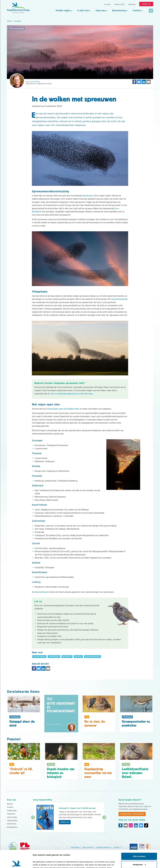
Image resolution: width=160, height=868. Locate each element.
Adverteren (12, 824)
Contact (137, 10)
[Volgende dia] (104, 825)
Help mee (100, 10)
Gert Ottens (35, 82)
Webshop (132, 4)
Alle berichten (17, 29)
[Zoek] (151, 11)
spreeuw (78, 656)
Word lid (65, 822)
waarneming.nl (42, 592)
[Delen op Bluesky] (139, 82)
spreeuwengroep (120, 299)
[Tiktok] (146, 825)
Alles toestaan (139, 839)
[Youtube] (126, 825)
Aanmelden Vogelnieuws (132, 814)
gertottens (67, 656)
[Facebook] (120, 825)
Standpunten (12, 827)
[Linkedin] (136, 825)
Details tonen (39, 863)
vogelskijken (54, 656)
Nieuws (10, 804)
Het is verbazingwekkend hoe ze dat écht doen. (72, 394)
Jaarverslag (12, 817)
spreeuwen (88, 196)
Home (9, 21)
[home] (18, 8)
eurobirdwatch (39, 656)
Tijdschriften (12, 821)
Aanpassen (139, 847)
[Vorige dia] (33, 825)
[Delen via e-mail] (148, 82)
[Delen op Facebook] (134, 82)
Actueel (17, 21)
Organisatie (12, 811)
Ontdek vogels (63, 10)
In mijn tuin (83, 10)
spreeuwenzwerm (93, 656)
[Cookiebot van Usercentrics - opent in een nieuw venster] (16, 863)
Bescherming (119, 10)
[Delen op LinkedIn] (144, 82)
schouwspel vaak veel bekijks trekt (63, 409)
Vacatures (11, 814)
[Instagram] (131, 825)
